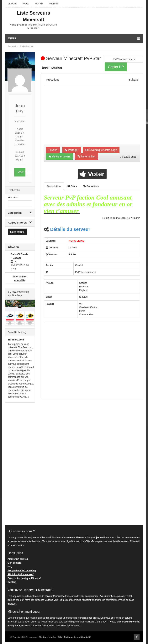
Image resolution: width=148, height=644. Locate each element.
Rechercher (17, 232)
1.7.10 (72, 254)
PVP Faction (27, 46)
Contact (12, 582)
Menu (74, 38)
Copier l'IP (116, 67)
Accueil (12, 46)
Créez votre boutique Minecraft (24, 578)
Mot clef (12, 198)
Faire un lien (87, 156)
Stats (72, 186)
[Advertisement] (20, 464)
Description (54, 186)
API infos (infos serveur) (21, 574)
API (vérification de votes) (22, 571)
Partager (72, 150)
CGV (60, 637)
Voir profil (21, 172)
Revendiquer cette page (101, 150)
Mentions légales (48, 637)
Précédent (53, 80)
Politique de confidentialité (77, 637)
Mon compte (14, 563)
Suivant (133, 80)
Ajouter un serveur (18, 559)
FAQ (10, 567)
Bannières (91, 186)
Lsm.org (33, 637)
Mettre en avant (60, 156)
